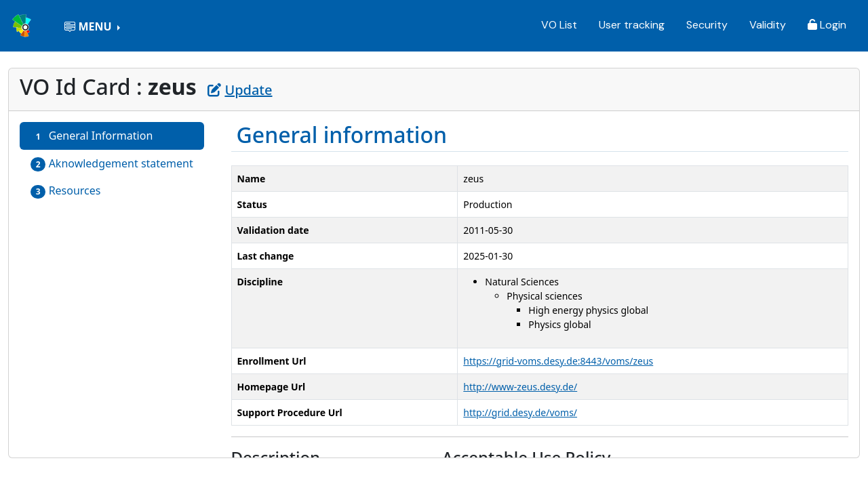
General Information (92, 136)
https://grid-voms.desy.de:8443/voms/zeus (558, 361)
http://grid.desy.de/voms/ (520, 412)
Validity (768, 25)
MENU (89, 26)
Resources (66, 191)
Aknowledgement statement (112, 164)
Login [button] (827, 25)
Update (240, 90)
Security (707, 25)
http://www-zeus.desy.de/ (520, 387)
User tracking (632, 25)
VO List (559, 25)
